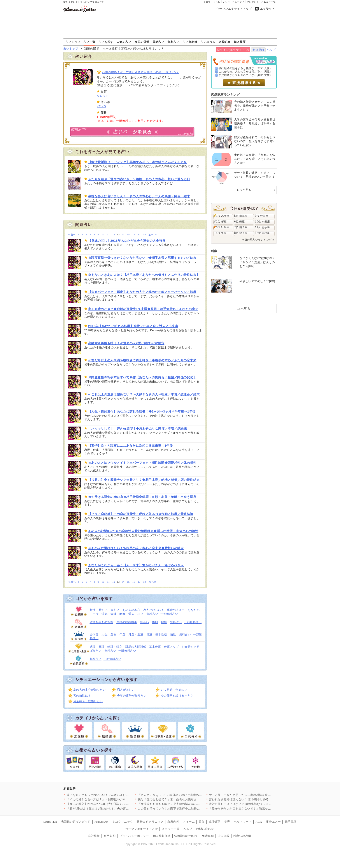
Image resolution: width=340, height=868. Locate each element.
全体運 (94, 634)
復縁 (113, 614)
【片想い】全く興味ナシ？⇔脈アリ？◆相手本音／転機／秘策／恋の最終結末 (144, 480)
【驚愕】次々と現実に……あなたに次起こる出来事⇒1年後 (131, 446)
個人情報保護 (162, 836)
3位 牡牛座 (223, 227)
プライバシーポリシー (134, 836)
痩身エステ (273, 822)
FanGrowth (101, 822)
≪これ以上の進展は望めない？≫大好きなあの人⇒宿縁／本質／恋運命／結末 (144, 394)
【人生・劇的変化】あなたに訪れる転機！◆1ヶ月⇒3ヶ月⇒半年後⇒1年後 (142, 411)
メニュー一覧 (268, 2)
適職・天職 (97, 647)
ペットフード (243, 822)
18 (145, 235)
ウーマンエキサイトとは (142, 829)
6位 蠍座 (240, 222)
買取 (202, 822)
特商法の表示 (242, 836)
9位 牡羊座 (262, 216)
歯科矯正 (214, 822)
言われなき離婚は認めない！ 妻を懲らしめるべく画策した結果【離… (255, 799)
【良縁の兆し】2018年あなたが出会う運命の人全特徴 (127, 241)
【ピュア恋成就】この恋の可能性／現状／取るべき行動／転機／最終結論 (141, 514)
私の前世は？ (82, 696)
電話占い (158, 42)
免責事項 (208, 836)
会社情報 (94, 836)
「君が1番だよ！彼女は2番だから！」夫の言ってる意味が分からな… (113, 809)
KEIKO (101, 106)
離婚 (164, 622)
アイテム (189, 822)
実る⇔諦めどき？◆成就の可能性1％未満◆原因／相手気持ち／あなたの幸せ (143, 309)
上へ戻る (244, 309)
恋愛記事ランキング (225, 95)
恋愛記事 (224, 42)
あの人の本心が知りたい (90, 690)
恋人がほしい (126, 690)
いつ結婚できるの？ (174, 690)
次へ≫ (153, 235)
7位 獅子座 (241, 227)
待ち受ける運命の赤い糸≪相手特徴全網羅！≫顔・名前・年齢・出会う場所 (142, 497)
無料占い (174, 42)
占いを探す (106, 42)
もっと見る (244, 190)
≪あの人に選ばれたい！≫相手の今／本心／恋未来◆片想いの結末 (136, 548)
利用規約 (110, 836)
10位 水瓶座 (263, 222)
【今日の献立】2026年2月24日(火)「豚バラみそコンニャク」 (107, 804)
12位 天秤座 (263, 233)
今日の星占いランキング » (258, 240)
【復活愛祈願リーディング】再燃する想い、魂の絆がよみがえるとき (138, 162)
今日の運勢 (142, 42)
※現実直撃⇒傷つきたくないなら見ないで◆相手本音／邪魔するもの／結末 (142, 258)
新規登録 (258, 50)
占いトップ (73, 42)
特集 (214, 251)
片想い (103, 610)
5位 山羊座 (241, 216)
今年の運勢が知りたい (132, 696)
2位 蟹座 (221, 222)
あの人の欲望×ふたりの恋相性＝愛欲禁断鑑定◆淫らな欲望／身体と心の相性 (143, 531)
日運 (149, 634)
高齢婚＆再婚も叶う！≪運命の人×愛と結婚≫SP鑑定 (126, 343)
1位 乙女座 (223, 216)
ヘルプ (271, 50)
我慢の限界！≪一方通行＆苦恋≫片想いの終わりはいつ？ (141, 72)
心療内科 (173, 822)
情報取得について (186, 836)
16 (134, 235)
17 (139, 235)
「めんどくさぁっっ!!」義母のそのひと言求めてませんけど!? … (181, 795)
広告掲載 (224, 836)
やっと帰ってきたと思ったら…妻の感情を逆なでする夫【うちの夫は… (256, 795)
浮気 (104, 614)
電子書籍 (291, 822)
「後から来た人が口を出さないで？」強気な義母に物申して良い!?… (255, 809)
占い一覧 (89, 42)
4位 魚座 (221, 233)
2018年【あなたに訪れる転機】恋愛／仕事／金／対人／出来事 (133, 326)
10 (103, 235)
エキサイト (267, 9)
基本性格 (161, 634)
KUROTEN (50, 822)
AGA (259, 822)
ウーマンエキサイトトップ (234, 9)
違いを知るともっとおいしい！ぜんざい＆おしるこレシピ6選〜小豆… (113, 795)
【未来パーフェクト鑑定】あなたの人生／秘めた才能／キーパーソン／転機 (142, 292)
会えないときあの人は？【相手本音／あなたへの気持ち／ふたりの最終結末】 (144, 275)
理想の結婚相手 (127, 622)
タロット (103, 96)
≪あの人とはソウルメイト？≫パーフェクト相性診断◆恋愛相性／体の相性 (142, 463)
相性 (93, 610)
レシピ (226, 2)
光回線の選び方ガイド (76, 822)
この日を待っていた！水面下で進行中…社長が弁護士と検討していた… (185, 809)
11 (108, 235)
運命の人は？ (176, 610)
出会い (145, 622)
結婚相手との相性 (102, 622)
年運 (122, 634)
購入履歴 (240, 42)
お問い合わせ (205, 829)
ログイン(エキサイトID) (233, 50)
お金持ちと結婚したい (88, 701)
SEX (140, 614)
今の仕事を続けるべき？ (177, 696)
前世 (173, 634)
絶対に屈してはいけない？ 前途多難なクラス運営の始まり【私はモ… (255, 804)
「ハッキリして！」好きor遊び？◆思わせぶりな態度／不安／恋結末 (138, 429)
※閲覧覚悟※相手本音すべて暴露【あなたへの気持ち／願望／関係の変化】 (142, 377)
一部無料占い (169, 614)
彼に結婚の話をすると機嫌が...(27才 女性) (245, 68)
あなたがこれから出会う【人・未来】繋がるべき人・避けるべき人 (136, 565)
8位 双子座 (241, 233)
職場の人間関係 (136, 647)
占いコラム (208, 42)
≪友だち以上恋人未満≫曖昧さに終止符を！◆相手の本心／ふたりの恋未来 (142, 360)
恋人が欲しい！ (154, 610)
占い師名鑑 (190, 42)
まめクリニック (123, 822)
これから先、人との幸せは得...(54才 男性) (245, 72)
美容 (227, 822)
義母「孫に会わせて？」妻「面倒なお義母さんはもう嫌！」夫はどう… (185, 799)
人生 (104, 634)
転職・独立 (115, 647)
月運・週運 (136, 634)
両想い (115, 610)
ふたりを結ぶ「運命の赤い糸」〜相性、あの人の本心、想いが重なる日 (139, 179)
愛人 (131, 614)
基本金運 (155, 647)
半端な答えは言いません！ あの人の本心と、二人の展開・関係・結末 (139, 196)
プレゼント (253, 2)
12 (114, 235)
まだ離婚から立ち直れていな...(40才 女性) (245, 75)
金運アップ (171, 647)
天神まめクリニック (150, 822)
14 (123, 235)
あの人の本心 (131, 610)
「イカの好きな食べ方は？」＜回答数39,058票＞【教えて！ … (108, 799)
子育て (207, 2)
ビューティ (238, 2)
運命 (113, 634)
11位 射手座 (263, 227)
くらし (217, 2)
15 (128, 235)
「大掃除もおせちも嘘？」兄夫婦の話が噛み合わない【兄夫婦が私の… (185, 804)
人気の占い (124, 42)
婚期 (155, 622)
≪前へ (72, 235)
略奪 (122, 614)
